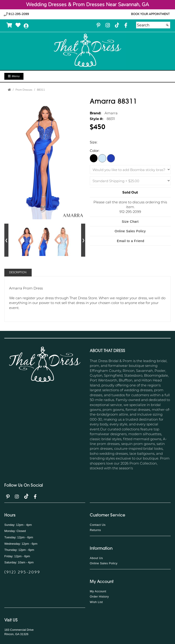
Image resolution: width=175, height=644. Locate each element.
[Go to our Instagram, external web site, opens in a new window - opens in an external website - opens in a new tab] (108, 26)
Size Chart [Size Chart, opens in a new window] (130, 222)
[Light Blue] (102, 158)
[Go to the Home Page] (9, 90)
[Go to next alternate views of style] (83, 240)
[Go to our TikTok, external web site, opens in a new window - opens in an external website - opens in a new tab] (117, 25)
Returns (95, 530)
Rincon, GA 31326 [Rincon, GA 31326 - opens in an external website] (16, 634)
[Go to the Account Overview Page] (26, 26)
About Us (96, 558)
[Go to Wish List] (18, 25)
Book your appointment (150, 14)
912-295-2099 (16, 14)
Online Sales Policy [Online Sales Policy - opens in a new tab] (130, 231)
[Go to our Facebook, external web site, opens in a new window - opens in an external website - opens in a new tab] (126, 26)
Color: (95, 151)
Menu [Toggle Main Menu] (14, 76)
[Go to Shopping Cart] (9, 25)
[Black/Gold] (94, 158)
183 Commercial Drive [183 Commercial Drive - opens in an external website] (19, 630)
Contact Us (98, 525)
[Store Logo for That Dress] (87, 50)
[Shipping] (130, 181)
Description (18, 272)
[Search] (153, 25)
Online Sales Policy (104, 563)
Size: (94, 142)
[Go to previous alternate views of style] (6, 240)
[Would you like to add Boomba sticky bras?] (130, 170)
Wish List (96, 602)
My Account (98, 591)
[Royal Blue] (111, 158)
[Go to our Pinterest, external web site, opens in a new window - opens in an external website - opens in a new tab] (98, 26)
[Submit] (167, 25)
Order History (99, 597)
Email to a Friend (131, 241)
